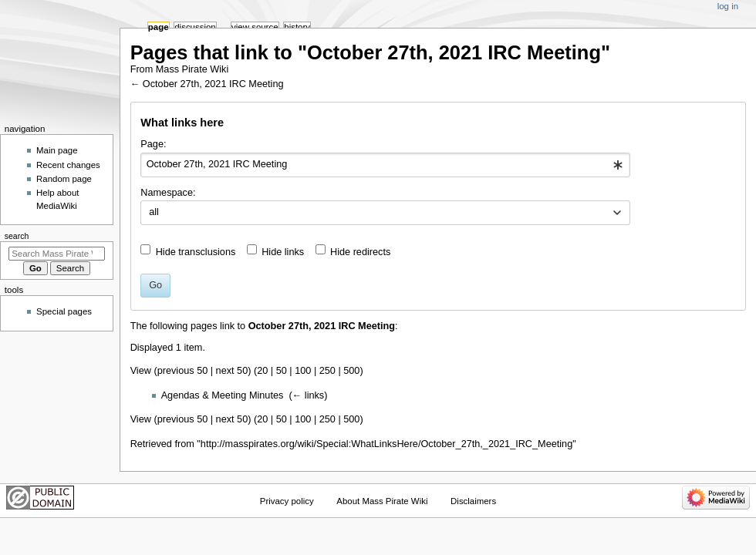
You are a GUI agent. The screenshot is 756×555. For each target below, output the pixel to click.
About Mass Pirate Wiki (382, 501)
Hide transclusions (196, 252)
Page (159, 27)
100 (303, 371)
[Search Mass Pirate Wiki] (57, 254)
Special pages (64, 311)
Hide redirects (360, 252)
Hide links (283, 252)
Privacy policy (287, 501)
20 (262, 371)
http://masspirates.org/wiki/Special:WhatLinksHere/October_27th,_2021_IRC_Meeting (386, 444)
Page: (153, 144)
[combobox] (385, 165)
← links (309, 395)
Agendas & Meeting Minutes (223, 395)
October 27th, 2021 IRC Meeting (213, 84)
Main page (57, 150)
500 (351, 371)
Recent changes (68, 165)
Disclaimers (473, 501)
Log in (728, 6)
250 (327, 371)
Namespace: (168, 193)
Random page (64, 179)
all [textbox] (154, 212)
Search (17, 236)
